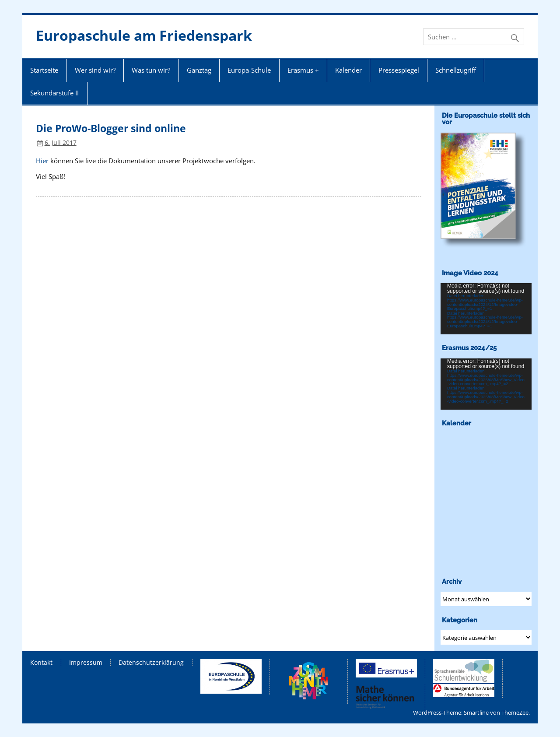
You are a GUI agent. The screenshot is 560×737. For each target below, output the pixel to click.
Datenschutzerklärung (151, 663)
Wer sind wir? (95, 70)
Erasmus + (303, 70)
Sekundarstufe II (54, 93)
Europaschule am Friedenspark (144, 35)
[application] (486, 309)
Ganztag (199, 70)
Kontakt (41, 663)
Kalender (348, 70)
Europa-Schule (249, 70)
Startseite (44, 70)
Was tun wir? (151, 70)
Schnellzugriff (456, 70)
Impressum (86, 663)
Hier (42, 161)
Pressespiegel (399, 70)
